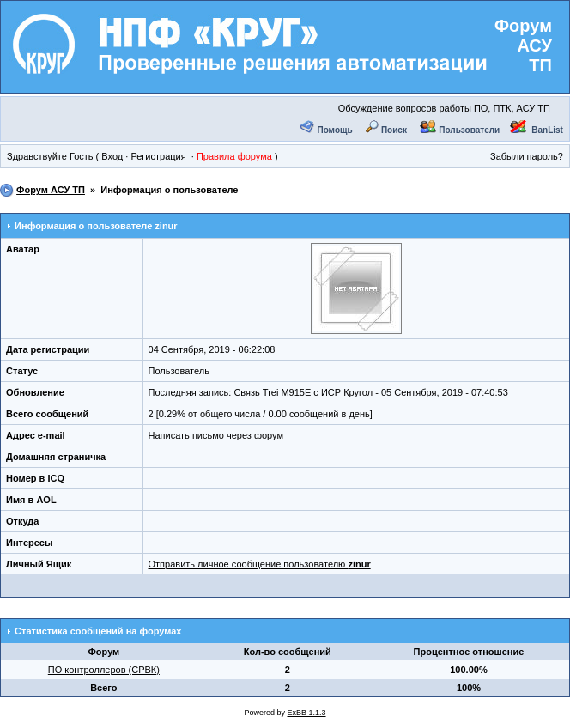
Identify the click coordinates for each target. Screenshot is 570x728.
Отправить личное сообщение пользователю (260, 564)
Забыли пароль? (527, 156)
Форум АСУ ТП (523, 45)
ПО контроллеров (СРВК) (104, 670)
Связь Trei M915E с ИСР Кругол (303, 392)
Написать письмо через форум (216, 435)
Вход (112, 156)
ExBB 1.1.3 (307, 713)
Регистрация (158, 156)
